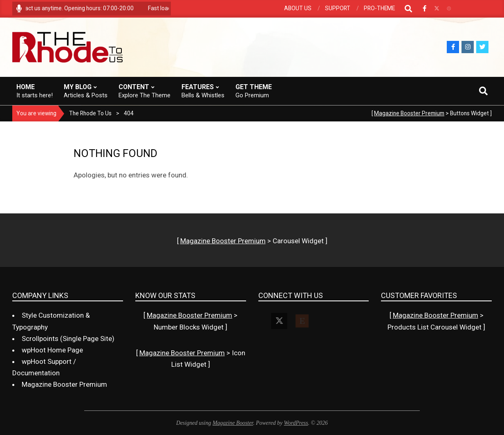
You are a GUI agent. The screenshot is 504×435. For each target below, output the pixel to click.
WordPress (296, 423)
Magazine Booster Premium (409, 113)
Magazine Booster (233, 423)
